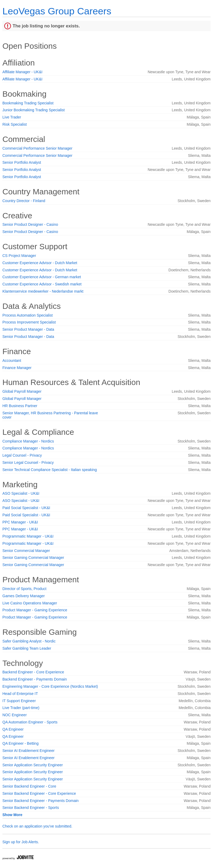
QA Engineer (13, 729)
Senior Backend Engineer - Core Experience (39, 793)
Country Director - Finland (24, 201)
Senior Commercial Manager (26, 551)
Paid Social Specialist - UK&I (26, 508)
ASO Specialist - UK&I (21, 493)
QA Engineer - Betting (20, 743)
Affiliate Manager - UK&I (22, 72)
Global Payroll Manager (22, 391)
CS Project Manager (19, 256)
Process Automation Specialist (27, 315)
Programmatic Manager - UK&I (28, 536)
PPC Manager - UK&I (20, 522)
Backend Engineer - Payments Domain (35, 679)
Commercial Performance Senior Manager (37, 148)
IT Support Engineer (19, 701)
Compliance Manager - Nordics (28, 441)
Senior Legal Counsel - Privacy (28, 462)
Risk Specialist (15, 124)
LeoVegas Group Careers (57, 11)
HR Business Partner (20, 406)
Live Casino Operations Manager (30, 603)
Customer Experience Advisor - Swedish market (42, 284)
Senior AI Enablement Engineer (28, 751)
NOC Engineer (15, 715)
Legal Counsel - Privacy (22, 455)
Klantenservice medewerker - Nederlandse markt (43, 291)
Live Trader (12, 117)
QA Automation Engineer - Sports (30, 722)
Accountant (12, 361)
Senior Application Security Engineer (33, 765)
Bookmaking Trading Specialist (28, 103)
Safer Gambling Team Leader (27, 648)
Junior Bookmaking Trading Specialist (33, 110)
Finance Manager (17, 368)
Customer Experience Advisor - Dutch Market (40, 263)
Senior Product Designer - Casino (30, 224)
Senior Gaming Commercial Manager (33, 558)
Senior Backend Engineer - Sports (31, 808)
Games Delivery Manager (24, 596)
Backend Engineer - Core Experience (33, 672)
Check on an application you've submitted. (37, 826)
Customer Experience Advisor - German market (42, 277)
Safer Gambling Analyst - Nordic (29, 641)
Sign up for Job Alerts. (21, 842)
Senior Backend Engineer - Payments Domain (41, 801)
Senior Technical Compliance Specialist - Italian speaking (50, 470)
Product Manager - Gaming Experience (35, 610)
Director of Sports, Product (24, 589)
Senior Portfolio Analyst (22, 162)
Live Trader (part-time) (21, 708)
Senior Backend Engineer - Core (29, 786)
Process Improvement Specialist (29, 322)
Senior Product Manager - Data (28, 329)
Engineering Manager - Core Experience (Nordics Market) (50, 686)
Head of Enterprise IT (20, 694)
